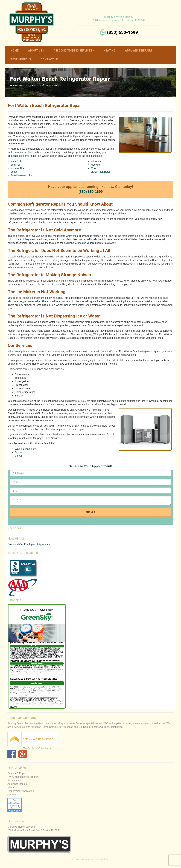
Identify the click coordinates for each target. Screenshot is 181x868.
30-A (93, 168)
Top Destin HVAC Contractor (37, 748)
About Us (36, 51)
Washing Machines (25, 449)
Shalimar (15, 165)
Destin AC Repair (17, 773)
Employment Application (21, 791)
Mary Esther (17, 161)
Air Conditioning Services (74, 51)
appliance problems (18, 156)
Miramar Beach (19, 168)
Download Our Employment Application (29, 544)
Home (14, 51)
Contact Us (49, 59)
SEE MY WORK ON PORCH (39, 739)
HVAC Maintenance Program (23, 777)
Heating (110, 51)
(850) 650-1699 (91, 192)
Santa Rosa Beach (101, 172)
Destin (14, 172)
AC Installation (15, 780)
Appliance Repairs (139, 51)
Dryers (18, 452)
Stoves (19, 456)
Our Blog (12, 795)
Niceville (95, 165)
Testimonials (21, 59)
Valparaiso (96, 161)
